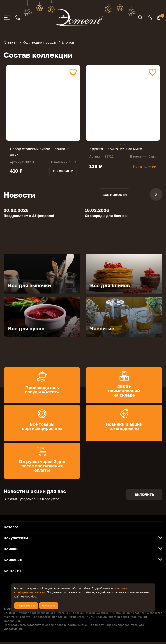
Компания (13, 562)
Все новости (115, 197)
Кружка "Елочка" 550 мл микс (116, 149)
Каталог (11, 529)
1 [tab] (121, 144)
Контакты (12, 573)
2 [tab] (125, 144)
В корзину (63, 171)
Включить (144, 497)
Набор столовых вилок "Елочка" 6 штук (40, 152)
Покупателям (16, 540)
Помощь (11, 551)
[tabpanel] (43, 103)
